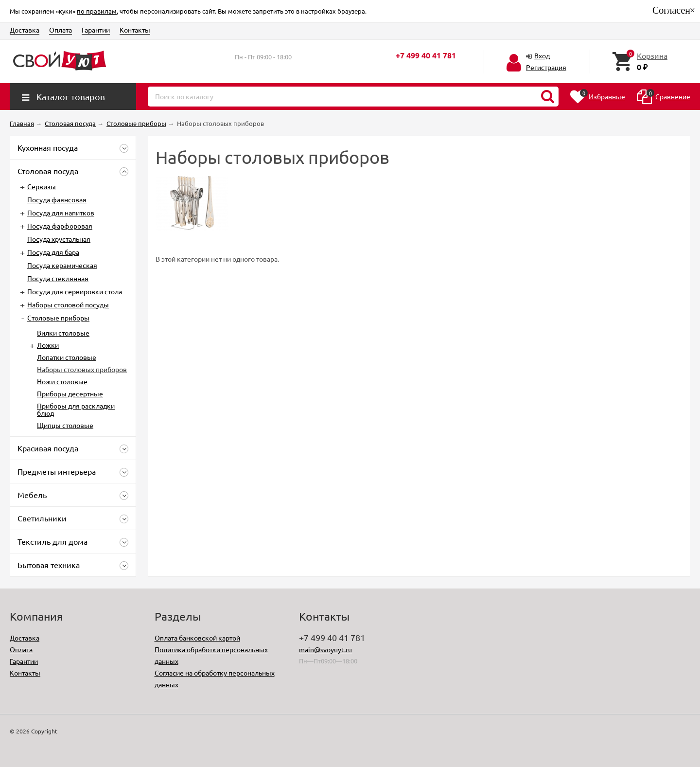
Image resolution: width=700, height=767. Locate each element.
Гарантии (96, 30)
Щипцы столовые (65, 425)
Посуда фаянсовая (57, 199)
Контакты (135, 30)
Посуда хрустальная (59, 239)
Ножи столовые (62, 381)
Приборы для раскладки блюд (76, 409)
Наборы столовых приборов (82, 369)
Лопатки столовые (67, 357)
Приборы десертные (70, 393)
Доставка (25, 30)
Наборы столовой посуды (68, 304)
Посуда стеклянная (58, 278)
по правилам (97, 11)
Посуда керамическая (62, 265)
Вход (542, 55)
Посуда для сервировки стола (75, 291)
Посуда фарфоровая (60, 226)
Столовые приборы (58, 318)
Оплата (61, 30)
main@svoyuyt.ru (325, 649)
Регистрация (546, 67)
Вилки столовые (63, 333)
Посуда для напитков (61, 213)
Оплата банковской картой (197, 638)
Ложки (48, 345)
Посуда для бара (53, 252)
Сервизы (42, 186)
